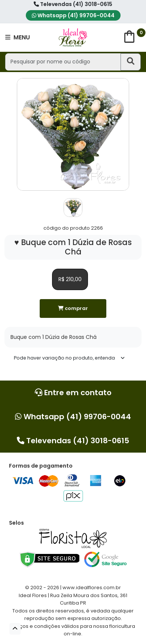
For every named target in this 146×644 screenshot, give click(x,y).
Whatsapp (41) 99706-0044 (73, 15)
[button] (15, 629)
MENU (18, 37)
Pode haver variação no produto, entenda (64, 358)
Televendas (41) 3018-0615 (73, 4)
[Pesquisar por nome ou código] (63, 62)
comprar (73, 308)
